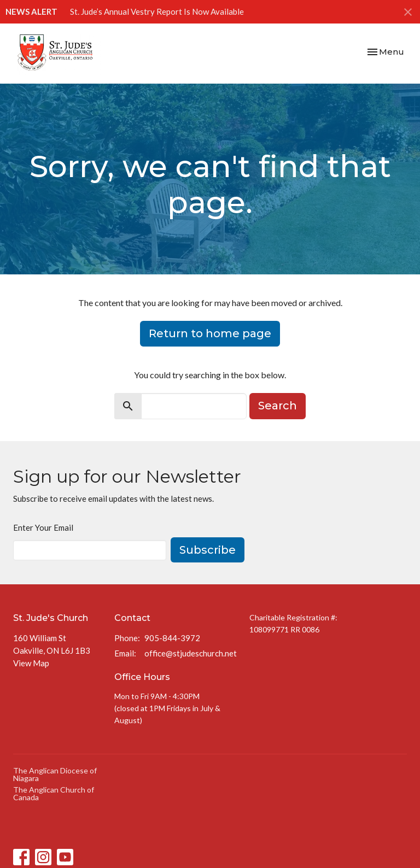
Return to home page (210, 333)
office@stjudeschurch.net (191, 653)
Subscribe (208, 550)
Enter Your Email (43, 527)
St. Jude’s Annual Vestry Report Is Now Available (157, 11)
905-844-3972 (172, 638)
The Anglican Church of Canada (54, 793)
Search (278, 406)
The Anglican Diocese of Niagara (55, 774)
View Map (31, 663)
